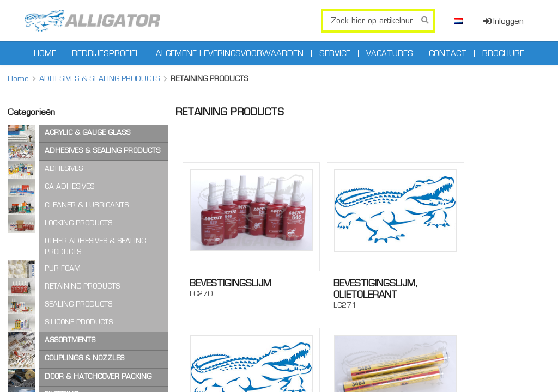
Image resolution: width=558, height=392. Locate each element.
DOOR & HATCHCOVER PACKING (98, 376)
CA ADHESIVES (69, 186)
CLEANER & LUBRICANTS (87, 205)
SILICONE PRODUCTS (79, 322)
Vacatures (390, 53)
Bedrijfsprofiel (106, 53)
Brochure (503, 53)
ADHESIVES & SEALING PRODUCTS (100, 78)
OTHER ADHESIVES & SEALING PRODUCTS (95, 246)
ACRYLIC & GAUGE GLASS (87, 133)
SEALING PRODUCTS (78, 304)
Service (335, 53)
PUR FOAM (63, 268)
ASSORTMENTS (70, 340)
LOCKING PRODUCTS (78, 223)
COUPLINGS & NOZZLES (84, 358)
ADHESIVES (64, 169)
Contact (448, 53)
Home (45, 53)
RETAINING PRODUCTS (82, 286)
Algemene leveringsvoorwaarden (230, 53)
